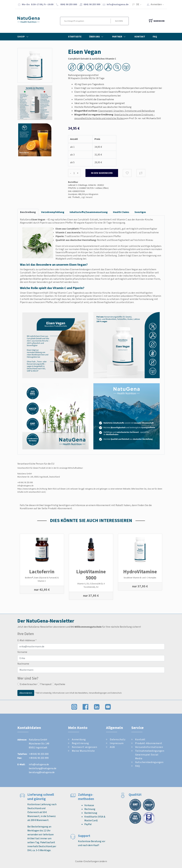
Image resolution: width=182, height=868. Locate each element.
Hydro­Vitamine (140, 572)
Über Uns (97, 37)
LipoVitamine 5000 (91, 575)
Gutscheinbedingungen (149, 762)
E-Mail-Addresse (27, 640)
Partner (120, 37)
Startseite (75, 37)
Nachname (23, 664)
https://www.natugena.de (28, 489)
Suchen (119, 21)
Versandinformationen (149, 747)
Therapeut (45, 684)
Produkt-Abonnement (149, 743)
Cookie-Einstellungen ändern (91, 861)
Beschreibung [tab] (28, 212)
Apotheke (59, 684)
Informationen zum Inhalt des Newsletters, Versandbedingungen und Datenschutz (87, 693)
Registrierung (80, 743)
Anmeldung (79, 739)
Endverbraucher (27, 684)
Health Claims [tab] (121, 212)
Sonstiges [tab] (140, 212)
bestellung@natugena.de (43, 768)
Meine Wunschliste (83, 751)
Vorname (22, 652)
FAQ (155, 37)
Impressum (117, 743)
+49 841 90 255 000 (25, 482)
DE (138, 4)
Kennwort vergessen (85, 747)
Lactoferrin (42, 572)
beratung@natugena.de (42, 772)
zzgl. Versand (87, 197)
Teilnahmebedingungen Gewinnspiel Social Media (150, 755)
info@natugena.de (118, 4)
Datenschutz (118, 739)
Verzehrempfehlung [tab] (53, 212)
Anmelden (158, 4)
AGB (112, 747)
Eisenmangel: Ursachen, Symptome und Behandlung (127, 111)
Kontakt (140, 37)
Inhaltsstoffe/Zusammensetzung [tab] (89, 212)
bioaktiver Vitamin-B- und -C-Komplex (140, 578)
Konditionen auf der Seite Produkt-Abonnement (46, 508)
